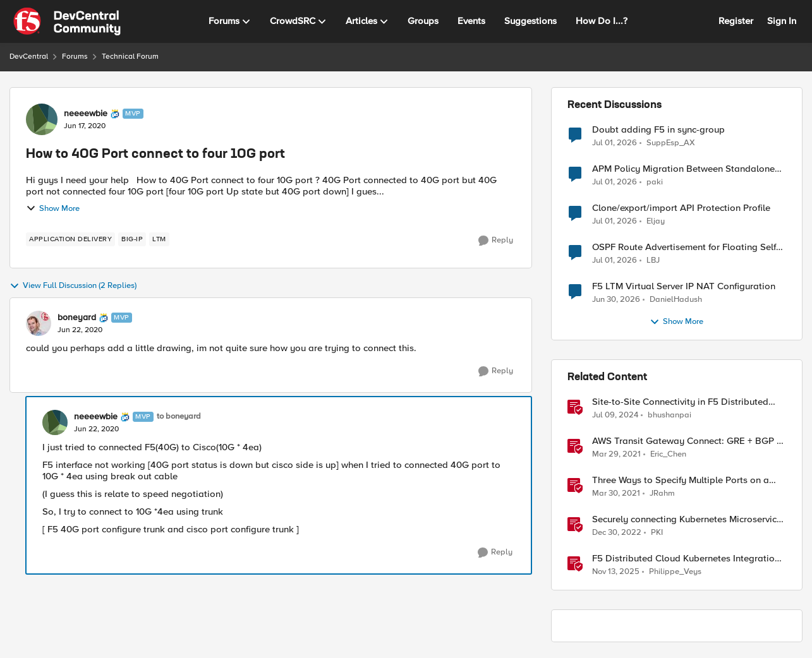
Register (736, 21)
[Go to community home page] (67, 21)
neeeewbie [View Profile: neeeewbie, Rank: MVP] (86, 114)
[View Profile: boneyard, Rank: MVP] (39, 323)
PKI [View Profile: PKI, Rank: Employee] (657, 533)
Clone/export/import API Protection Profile (681, 208)
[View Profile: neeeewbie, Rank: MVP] (42, 119)
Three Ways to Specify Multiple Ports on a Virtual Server (681, 480)
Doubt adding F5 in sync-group (658, 130)
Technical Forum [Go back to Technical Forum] (130, 57)
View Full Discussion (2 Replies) (73, 286)
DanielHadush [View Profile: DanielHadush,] (676, 300)
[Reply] (496, 241)
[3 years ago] (617, 533)
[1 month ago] (615, 143)
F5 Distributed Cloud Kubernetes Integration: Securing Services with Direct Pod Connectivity (687, 559)
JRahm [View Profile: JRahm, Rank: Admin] (662, 493)
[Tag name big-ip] (132, 239)
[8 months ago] (616, 572)
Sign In (782, 21)
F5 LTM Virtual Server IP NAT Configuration (684, 286)
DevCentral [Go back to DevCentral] (29, 57)
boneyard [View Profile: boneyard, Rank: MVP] (77, 318)
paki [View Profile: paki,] (655, 182)
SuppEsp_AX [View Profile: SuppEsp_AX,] (671, 142)
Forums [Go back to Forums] (75, 57)
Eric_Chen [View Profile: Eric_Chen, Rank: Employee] (668, 454)
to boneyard (179, 416)
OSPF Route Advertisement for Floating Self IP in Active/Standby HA (684, 247)
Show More (53, 208)
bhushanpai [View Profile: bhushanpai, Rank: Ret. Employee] (670, 415)
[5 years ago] (616, 455)
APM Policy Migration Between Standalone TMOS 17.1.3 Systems (683, 169)
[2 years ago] (615, 416)
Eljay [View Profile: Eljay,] (656, 221)
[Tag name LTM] (159, 239)
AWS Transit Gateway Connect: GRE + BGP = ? (687, 441)
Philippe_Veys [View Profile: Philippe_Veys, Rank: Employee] (675, 572)
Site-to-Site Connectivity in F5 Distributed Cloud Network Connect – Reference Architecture (680, 402)
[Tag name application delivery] (70, 239)
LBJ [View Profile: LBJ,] (653, 260)
